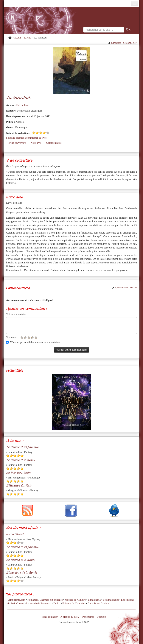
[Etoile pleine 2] (37, 133)
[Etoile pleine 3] (41, 133)
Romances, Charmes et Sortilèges (45, 600)
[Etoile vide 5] (48, 133)
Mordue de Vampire (75, 600)
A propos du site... (70, 617)
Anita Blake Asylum (98, 604)
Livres (28, 38)
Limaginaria (94, 600)
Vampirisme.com (16, 600)
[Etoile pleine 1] (34, 133)
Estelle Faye (23, 105)
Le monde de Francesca (39, 604)
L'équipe (101, 617)
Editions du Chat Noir (74, 604)
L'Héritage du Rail (19, 486)
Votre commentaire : (17, 314)
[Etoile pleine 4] (44, 133)
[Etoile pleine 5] (22, 456)
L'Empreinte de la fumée (22, 573)
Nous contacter (50, 617)
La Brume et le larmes (21, 460)
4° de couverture (17, 143)
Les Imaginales (111, 600)
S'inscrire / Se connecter (122, 43)
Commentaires (54, 143)
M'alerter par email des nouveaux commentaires (33, 342)
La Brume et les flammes (22, 447)
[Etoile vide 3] (29, 337)
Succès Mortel (15, 534)
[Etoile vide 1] (22, 337)
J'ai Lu (57, 604)
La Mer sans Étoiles (19, 473)
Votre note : (12, 338)
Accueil (17, 38)
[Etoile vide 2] (25, 337)
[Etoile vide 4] (32, 337)
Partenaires (88, 617)
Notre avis (36, 143)
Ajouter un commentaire (124, 288)
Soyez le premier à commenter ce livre (26, 138)
